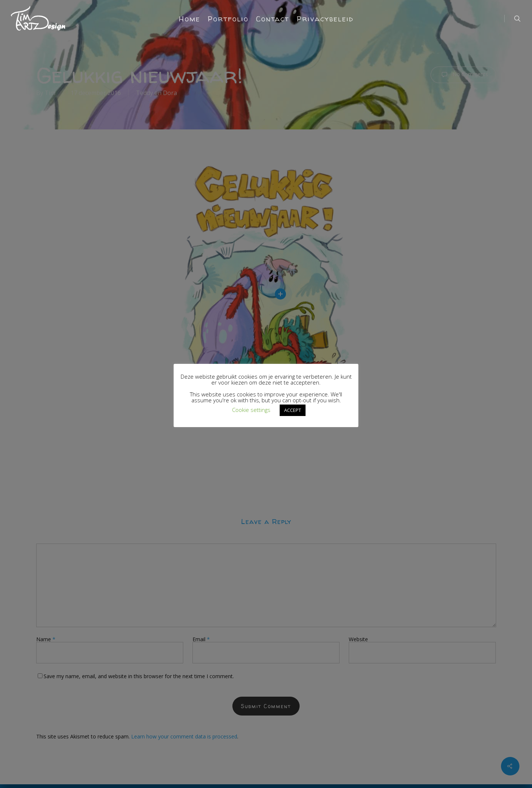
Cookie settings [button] (251, 410)
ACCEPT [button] (293, 410)
